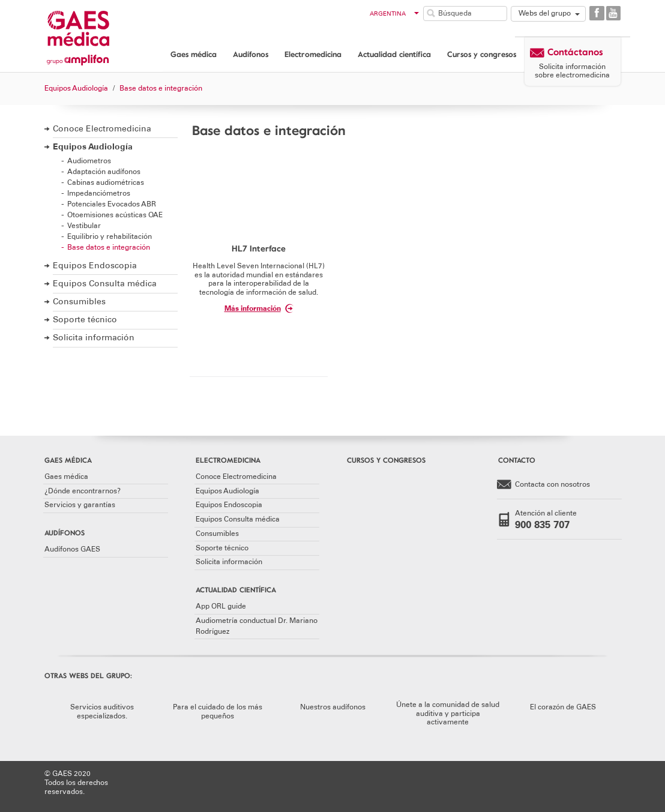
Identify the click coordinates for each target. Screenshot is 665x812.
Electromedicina (313, 54)
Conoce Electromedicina (102, 129)
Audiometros (89, 161)
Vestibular (84, 225)
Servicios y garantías (80, 505)
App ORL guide (221, 606)
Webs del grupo (545, 13)
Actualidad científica (394, 54)
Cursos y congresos (482, 54)
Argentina (395, 14)
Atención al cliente (551, 520)
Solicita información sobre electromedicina (572, 71)
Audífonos (251, 54)
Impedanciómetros (99, 193)
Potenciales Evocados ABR (112, 204)
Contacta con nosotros (543, 485)
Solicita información (94, 338)
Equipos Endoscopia (95, 266)
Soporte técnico (85, 320)
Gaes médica (194, 54)
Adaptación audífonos (104, 171)
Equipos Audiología (93, 147)
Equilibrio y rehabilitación (110, 236)
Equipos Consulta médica (105, 284)
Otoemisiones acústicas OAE (115, 215)
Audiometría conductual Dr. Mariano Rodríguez (257, 626)
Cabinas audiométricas (106, 182)
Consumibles (79, 302)
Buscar (431, 13)
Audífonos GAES (72, 549)
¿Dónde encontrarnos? (83, 491)
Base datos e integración (109, 247)
